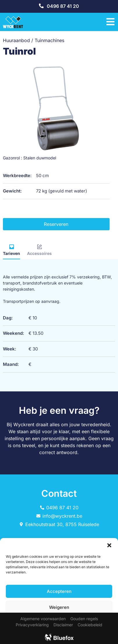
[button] (109, 545)
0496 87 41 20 (63, 6)
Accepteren (59, 591)
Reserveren (56, 224)
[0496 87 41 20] (41, 6)
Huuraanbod (16, 40)
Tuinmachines (49, 40)
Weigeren (59, 607)
